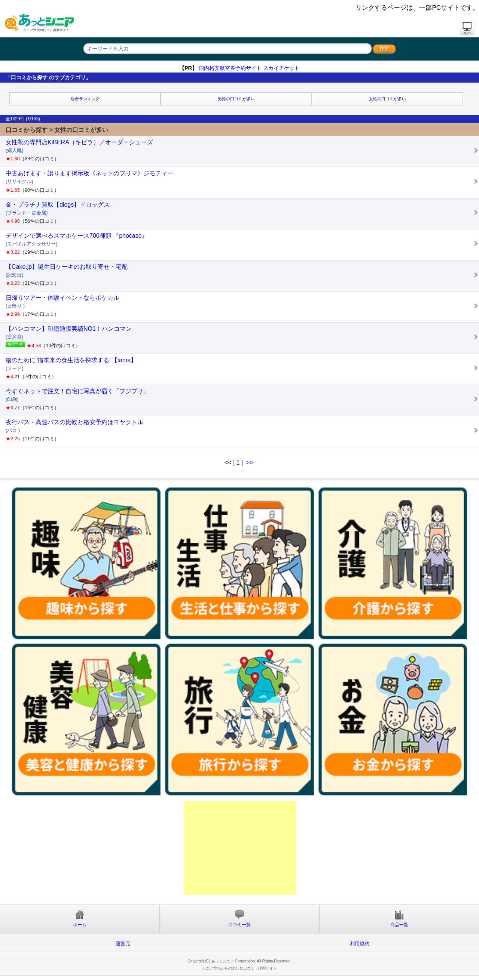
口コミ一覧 (239, 919)
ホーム (80, 919)
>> (250, 463)
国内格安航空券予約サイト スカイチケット (249, 68)
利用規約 (360, 944)
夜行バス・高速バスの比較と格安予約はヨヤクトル (242, 430)
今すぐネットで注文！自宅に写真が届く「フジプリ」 (242, 399)
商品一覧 (399, 919)
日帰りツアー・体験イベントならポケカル (242, 306)
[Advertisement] (240, 848)
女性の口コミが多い (388, 99)
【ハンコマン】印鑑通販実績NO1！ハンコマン (242, 337)
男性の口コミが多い (236, 99)
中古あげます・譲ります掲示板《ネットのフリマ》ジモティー (242, 181)
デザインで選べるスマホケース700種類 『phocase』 (242, 244)
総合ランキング (85, 99)
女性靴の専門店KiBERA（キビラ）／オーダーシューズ (242, 150)
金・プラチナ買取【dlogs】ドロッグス (242, 213)
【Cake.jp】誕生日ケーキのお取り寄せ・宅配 (242, 275)
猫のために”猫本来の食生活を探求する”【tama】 (242, 368)
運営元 (123, 944)
